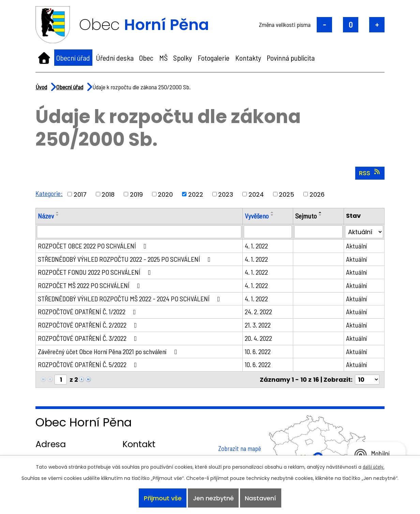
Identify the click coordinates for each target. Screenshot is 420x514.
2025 (287, 194)
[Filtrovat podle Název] (139, 232)
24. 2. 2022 (258, 312)
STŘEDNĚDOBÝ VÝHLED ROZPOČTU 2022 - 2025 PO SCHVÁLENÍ (126, 259)
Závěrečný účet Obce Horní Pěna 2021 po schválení (109, 351)
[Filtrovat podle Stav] (364, 232)
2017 (80, 194)
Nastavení (260, 498)
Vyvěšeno (257, 216)
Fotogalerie (214, 58)
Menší (324, 25)
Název (46, 216)
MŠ (163, 58)
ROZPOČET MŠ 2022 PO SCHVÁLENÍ (90, 285)
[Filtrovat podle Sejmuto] (318, 232)
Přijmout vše (163, 498)
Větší (377, 25)
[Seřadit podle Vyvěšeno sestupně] (272, 215)
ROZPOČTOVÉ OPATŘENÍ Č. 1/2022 (88, 312)
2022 (196, 194)
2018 (108, 194)
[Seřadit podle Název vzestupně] (58, 212)
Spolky (183, 58)
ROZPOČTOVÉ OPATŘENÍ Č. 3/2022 (89, 338)
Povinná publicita (291, 58)
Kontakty (248, 58)
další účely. (374, 467)
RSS (370, 173)
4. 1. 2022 (256, 246)
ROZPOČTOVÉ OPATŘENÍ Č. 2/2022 (89, 325)
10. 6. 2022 (258, 351)
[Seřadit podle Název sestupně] (58, 215)
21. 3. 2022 (258, 325)
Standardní (351, 25)
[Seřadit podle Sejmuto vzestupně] (320, 212)
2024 (256, 194)
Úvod (44, 58)
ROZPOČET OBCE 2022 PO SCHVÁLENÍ (94, 246)
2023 (226, 194)
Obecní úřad (73, 58)
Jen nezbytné (213, 498)
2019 (136, 194)
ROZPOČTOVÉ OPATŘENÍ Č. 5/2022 (89, 364)
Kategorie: (49, 193)
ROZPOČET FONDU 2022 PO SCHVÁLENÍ (96, 272)
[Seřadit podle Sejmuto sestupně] (320, 215)
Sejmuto (306, 216)
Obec (146, 58)
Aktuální (356, 246)
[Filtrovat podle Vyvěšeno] (268, 232)
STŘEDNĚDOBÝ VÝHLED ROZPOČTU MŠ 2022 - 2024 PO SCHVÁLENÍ (130, 299)
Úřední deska (115, 58)
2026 (317, 194)
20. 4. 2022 (258, 338)
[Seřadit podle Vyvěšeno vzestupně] (272, 212)
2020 (165, 194)
